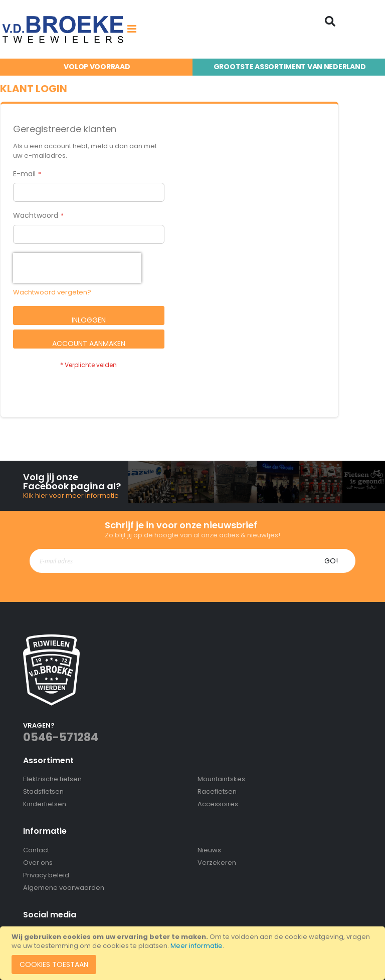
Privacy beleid (46, 875)
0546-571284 (61, 737)
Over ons (38, 863)
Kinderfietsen (45, 804)
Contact (36, 850)
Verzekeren (217, 863)
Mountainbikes (221, 779)
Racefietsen (217, 791)
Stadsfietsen (43, 791)
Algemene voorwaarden (64, 888)
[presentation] (77, 268)
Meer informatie (197, 946)
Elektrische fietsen (52, 779)
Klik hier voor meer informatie (71, 496)
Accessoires (218, 804)
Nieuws (209, 850)
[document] (194, 953)
